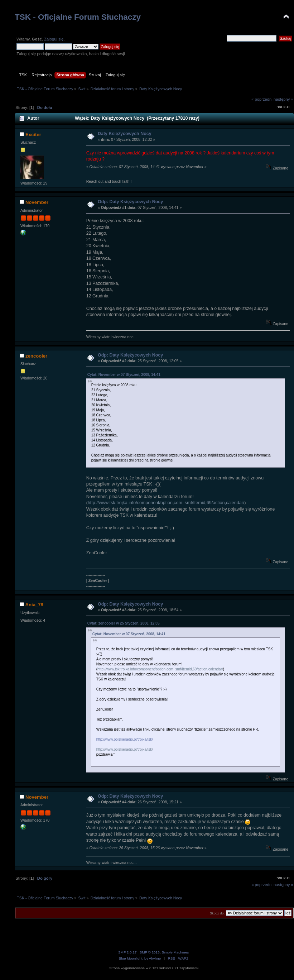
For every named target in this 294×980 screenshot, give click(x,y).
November (37, 202)
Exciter (33, 135)
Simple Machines (175, 952)
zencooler (36, 356)
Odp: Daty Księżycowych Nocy (130, 202)
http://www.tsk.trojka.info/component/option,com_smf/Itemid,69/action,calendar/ (166, 503)
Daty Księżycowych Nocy (125, 134)
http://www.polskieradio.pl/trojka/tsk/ (125, 739)
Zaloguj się (54, 39)
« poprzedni (262, 99)
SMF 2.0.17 (127, 952)
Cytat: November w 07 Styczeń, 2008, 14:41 (124, 375)
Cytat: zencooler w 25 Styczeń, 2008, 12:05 (124, 623)
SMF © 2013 (150, 952)
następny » (283, 99)
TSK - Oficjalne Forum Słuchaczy (78, 17)
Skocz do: (217, 913)
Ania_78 (34, 605)
